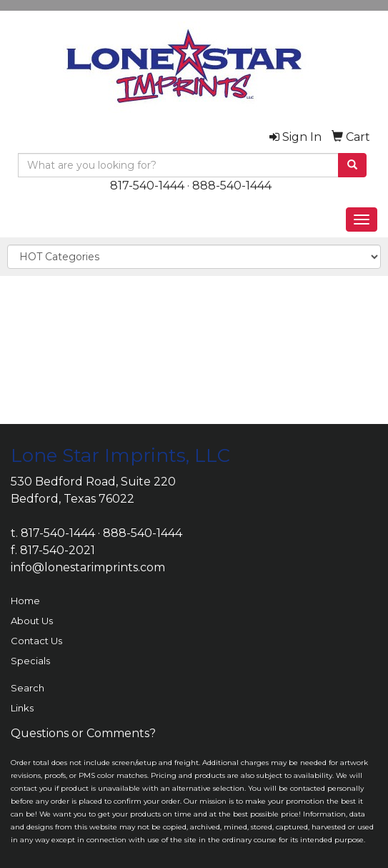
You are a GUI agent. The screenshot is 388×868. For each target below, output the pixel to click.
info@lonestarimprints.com (88, 567)
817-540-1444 (147, 186)
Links (22, 708)
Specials (30, 661)
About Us (32, 621)
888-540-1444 (232, 186)
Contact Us (36, 641)
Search (28, 688)
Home (25, 601)
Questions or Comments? (83, 733)
